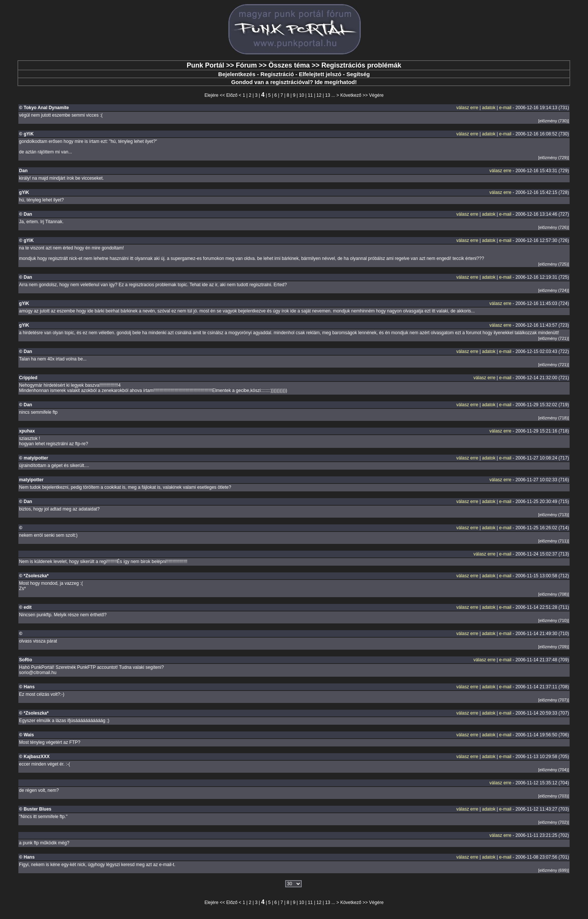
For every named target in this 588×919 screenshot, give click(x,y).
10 (302, 95)
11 (310, 95)
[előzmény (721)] (553, 338)
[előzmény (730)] (553, 121)
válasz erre (467, 108)
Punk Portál (205, 65)
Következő (351, 95)
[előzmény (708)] (553, 594)
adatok (489, 108)
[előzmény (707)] (553, 700)
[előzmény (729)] (553, 158)
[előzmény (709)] (553, 647)
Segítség (358, 74)
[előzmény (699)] (553, 870)
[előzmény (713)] (553, 515)
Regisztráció (277, 74)
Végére (376, 95)
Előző (232, 95)
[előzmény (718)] (553, 418)
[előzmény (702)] (553, 822)
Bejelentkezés (237, 74)
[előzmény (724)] (553, 290)
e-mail (505, 108)
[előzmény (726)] (553, 227)
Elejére (211, 95)
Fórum (246, 65)
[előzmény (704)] (553, 770)
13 (328, 95)
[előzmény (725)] (553, 264)
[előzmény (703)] (553, 796)
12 (319, 95)
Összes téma (289, 65)
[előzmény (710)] (553, 620)
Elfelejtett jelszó (320, 74)
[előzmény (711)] (553, 541)
